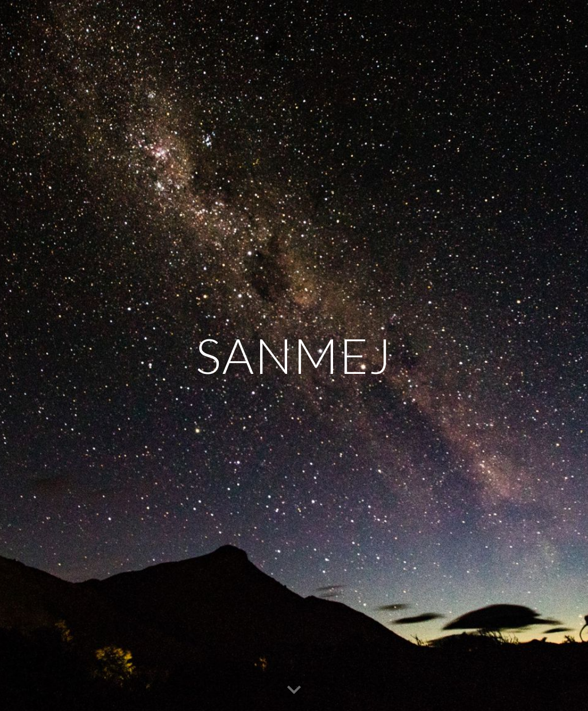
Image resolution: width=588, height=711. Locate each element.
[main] (294, 355)
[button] (294, 690)
